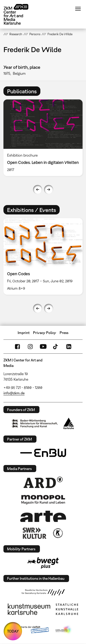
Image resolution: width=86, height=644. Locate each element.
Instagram (30, 347)
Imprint (24, 333)
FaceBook (17, 347)
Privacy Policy (45, 333)
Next (49, 190)
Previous (38, 190)
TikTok (56, 347)
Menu (78, 9)
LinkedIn (69, 347)
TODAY (13, 631)
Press (64, 333)
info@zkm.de (14, 393)
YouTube (43, 347)
